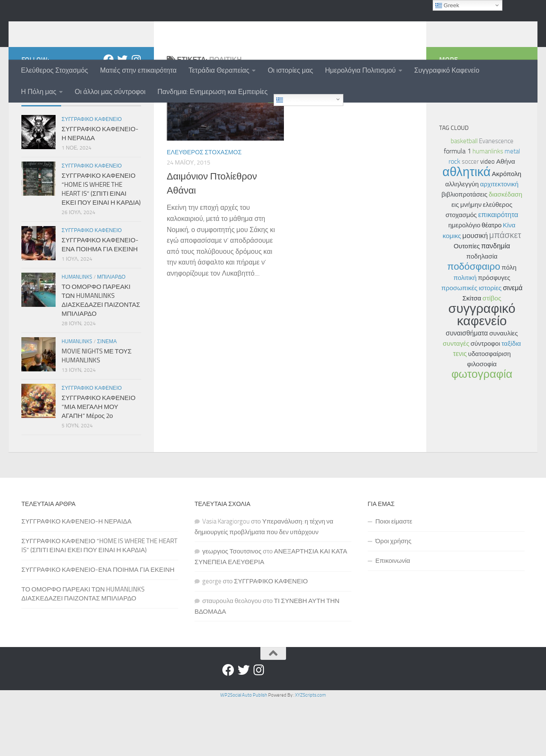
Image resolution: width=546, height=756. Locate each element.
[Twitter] (122, 115)
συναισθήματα (467, 389)
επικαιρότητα (498, 270)
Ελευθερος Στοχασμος (204, 208)
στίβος (492, 354)
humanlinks (65, 29)
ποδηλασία (482, 312)
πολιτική (465, 333)
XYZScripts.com (310, 751)
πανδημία (496, 302)
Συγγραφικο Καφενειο (92, 175)
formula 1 (457, 207)
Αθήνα (505, 217)
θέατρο (492, 281)
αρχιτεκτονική (499, 240)
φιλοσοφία (482, 420)
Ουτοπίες (467, 302)
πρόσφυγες (494, 333)
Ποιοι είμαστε (394, 577)
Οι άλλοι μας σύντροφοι (110, 92)
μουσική (475, 291)
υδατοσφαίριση (490, 409)
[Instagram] (136, 115)
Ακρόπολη (506, 229)
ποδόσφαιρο (474, 322)
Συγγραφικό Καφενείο (447, 70)
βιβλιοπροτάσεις (465, 250)
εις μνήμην (467, 260)
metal (512, 207)
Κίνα (509, 281)
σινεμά (513, 343)
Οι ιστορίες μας (290, 70)
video (487, 217)
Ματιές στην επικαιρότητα (138, 70)
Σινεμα (107, 397)
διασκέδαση (505, 250)
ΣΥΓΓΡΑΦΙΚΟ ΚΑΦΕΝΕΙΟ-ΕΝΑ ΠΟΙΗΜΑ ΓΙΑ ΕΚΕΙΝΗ (98, 625)
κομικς (452, 291)
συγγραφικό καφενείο (482, 370)
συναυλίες (503, 389)
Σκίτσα (472, 354)
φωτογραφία (482, 430)
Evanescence (496, 197)
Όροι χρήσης (393, 597)
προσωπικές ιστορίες (471, 344)
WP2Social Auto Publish (244, 751)
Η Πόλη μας (39, 92)
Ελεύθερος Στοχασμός (55, 70)
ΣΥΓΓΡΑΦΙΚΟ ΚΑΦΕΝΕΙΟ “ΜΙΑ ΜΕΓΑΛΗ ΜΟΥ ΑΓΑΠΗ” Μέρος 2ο (99, 462)
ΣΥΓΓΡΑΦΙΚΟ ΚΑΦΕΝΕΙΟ (271, 637)
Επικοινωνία (393, 616)
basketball (464, 197)
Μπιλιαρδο (111, 332)
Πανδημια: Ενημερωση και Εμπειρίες (212, 92)
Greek (288, 100)
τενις (460, 409)
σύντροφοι (485, 399)
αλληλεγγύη (462, 240)
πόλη (509, 323)
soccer (470, 217)
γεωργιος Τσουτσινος (232, 607)
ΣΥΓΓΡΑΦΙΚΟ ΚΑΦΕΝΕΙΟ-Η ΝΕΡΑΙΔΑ (77, 577)
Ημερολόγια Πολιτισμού (360, 70)
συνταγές (456, 399)
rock (455, 217)
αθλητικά (467, 227)
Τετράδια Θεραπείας (219, 70)
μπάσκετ (505, 291)
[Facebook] (109, 115)
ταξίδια (511, 399)
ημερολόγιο (464, 281)
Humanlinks (77, 332)
